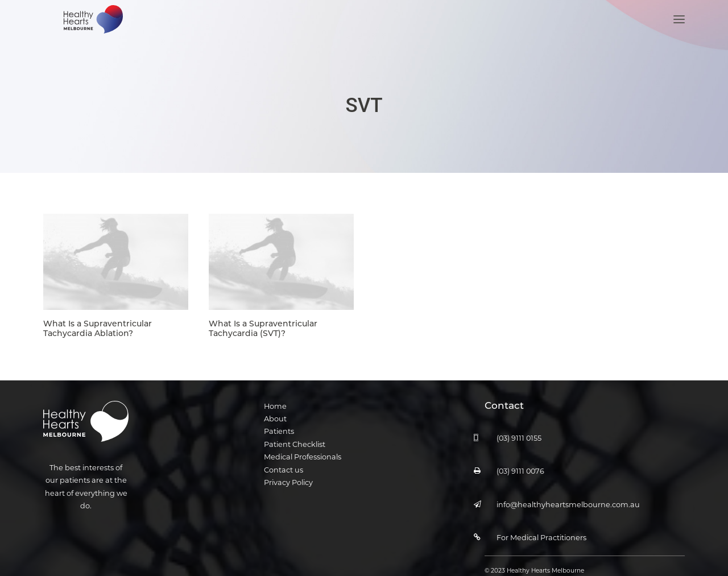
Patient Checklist (295, 442)
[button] (679, 33)
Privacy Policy (288, 480)
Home (275, 404)
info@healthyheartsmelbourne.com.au (568, 502)
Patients (279, 429)
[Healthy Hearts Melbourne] (90, 33)
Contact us (284, 468)
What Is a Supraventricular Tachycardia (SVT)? (263, 326)
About (275, 417)
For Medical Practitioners (541, 535)
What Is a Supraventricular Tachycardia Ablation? (98, 326)
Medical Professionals (303, 455)
